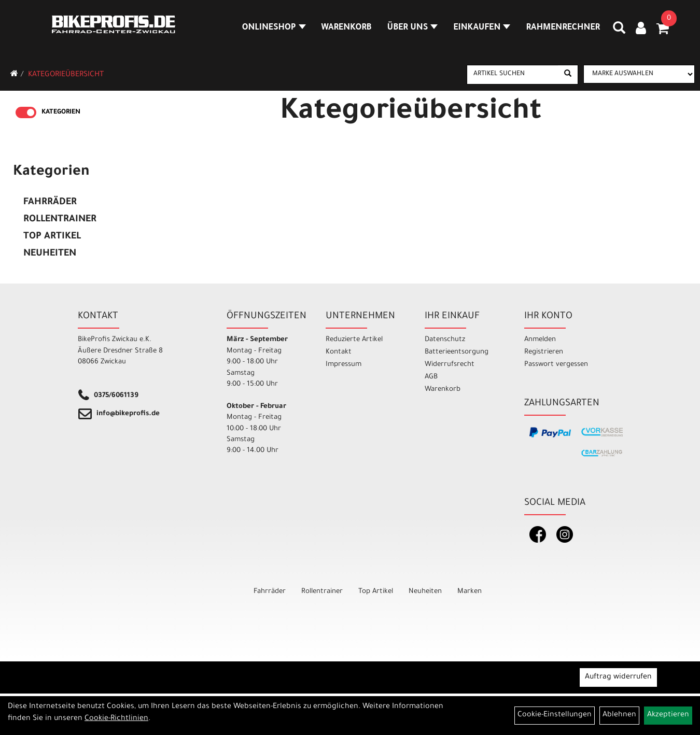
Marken (470, 592)
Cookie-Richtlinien (116, 719)
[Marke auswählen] (639, 74)
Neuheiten (50, 254)
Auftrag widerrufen (618, 677)
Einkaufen (482, 28)
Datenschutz (445, 340)
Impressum (344, 365)
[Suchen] (568, 75)
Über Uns (413, 28)
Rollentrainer (60, 220)
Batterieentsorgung (457, 352)
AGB (431, 377)
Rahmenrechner (563, 28)
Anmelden (540, 340)
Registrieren (544, 352)
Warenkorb (347, 28)
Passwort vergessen (556, 365)
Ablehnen (619, 715)
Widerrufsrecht (450, 365)
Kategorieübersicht (66, 75)
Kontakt (339, 352)
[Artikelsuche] (619, 32)
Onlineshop (274, 28)
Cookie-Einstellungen (555, 715)
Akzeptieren (668, 715)
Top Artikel (52, 237)
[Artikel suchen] (513, 74)
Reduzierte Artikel (354, 340)
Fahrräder (50, 203)
